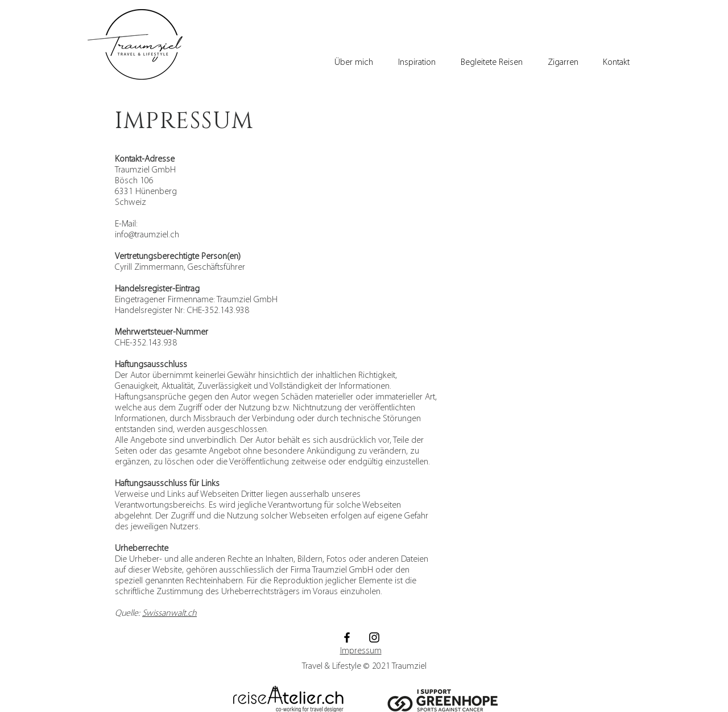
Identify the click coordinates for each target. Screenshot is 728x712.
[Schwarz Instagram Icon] (374, 637)
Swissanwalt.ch (169, 614)
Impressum (361, 651)
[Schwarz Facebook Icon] (347, 637)
